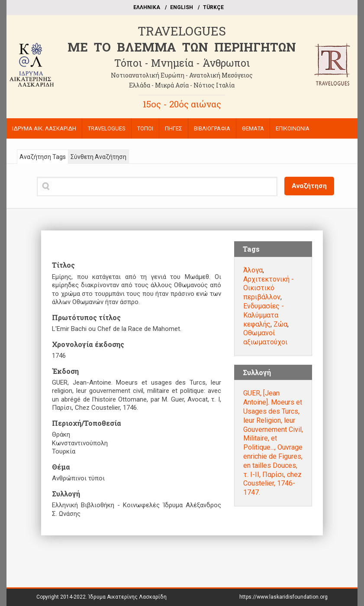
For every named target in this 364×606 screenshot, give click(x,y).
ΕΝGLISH (182, 7)
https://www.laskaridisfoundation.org (283, 597)
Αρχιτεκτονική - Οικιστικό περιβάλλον (269, 288)
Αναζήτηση (309, 186)
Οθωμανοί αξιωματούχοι (265, 337)
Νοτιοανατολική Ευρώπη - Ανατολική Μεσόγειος (182, 75)
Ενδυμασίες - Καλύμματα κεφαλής (264, 315)
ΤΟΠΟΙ (145, 128)
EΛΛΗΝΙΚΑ (147, 7)
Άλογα (253, 270)
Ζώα (280, 324)
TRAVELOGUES (182, 31)
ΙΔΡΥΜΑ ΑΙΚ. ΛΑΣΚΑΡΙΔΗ (44, 128)
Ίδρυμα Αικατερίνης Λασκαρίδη (127, 597)
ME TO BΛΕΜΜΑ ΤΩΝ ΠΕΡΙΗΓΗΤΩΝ (182, 47)
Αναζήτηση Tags (43, 157)
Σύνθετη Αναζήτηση (98, 157)
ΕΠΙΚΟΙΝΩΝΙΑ (293, 128)
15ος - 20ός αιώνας (182, 104)
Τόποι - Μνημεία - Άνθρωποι (182, 63)
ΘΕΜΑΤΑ (253, 128)
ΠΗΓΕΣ (174, 128)
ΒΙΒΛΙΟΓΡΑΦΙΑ (212, 128)
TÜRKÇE (213, 7)
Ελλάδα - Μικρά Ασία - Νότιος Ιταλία (182, 85)
